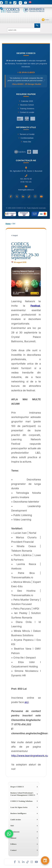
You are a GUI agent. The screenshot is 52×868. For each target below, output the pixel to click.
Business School (26, 105)
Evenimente (15, 832)
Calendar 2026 (26, 101)
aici (27, 702)
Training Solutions (26, 109)
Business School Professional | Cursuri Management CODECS (23, 794)
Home (8, 224)
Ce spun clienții (26, 72)
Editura (13, 844)
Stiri (12, 826)
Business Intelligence (18, 813)
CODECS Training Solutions (21, 801)
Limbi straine (16, 820)
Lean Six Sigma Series (19, 807)
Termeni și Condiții (26, 134)
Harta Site (26, 142)
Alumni (13, 838)
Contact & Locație (26, 112)
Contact (47, 20)
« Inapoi (14, 235)
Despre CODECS (17, 787)
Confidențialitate (26, 138)
